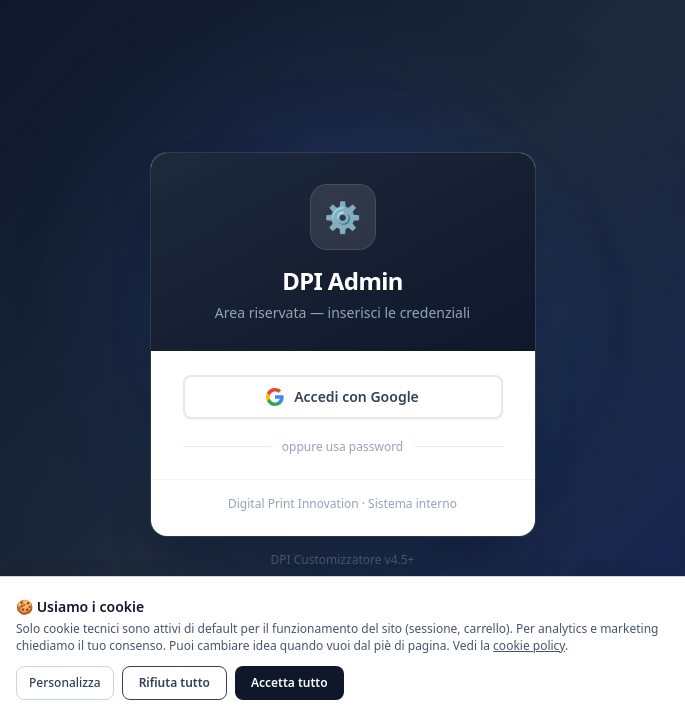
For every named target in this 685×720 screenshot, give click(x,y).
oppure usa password (342, 447)
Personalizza (65, 682)
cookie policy (529, 645)
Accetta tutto (289, 682)
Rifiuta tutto (174, 682)
